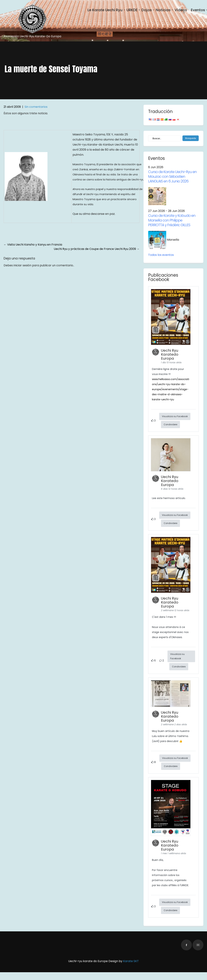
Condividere (170, 424)
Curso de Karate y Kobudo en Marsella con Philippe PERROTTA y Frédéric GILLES (172, 220)
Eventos (198, 10)
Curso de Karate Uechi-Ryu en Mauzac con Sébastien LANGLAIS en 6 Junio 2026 (172, 176)
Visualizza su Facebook (175, 416)
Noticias (163, 10)
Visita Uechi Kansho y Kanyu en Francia (33, 245)
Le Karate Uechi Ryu (105, 10)
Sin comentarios (36, 107)
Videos (181, 10)
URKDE (132, 10)
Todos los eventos (161, 255)
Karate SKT (131, 961)
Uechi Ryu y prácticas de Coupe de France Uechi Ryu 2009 (97, 249)
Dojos (147, 10)
